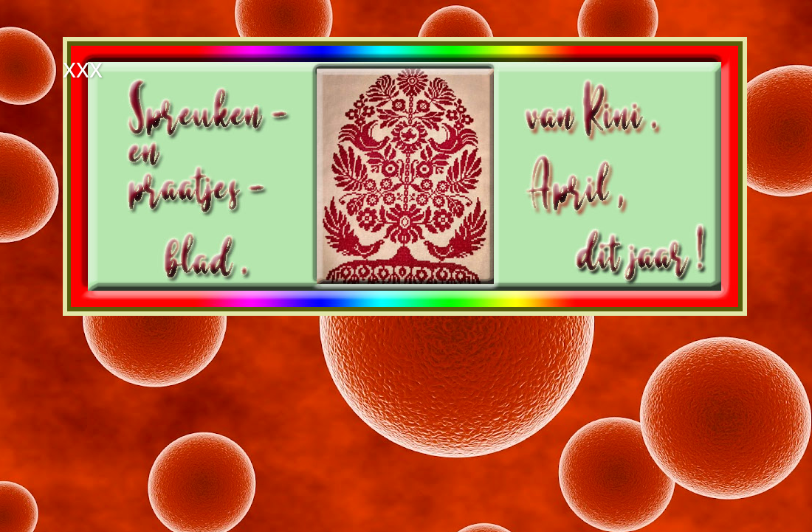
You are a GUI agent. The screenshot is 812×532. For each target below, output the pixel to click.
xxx (83, 68)
